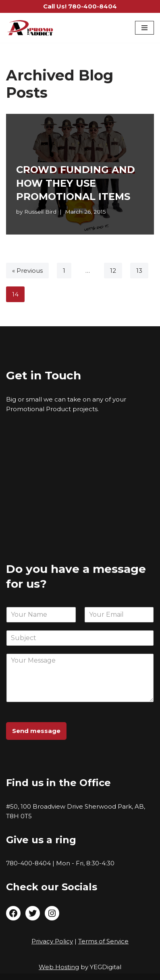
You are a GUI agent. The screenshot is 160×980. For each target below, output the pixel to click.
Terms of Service (103, 941)
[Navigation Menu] (144, 28)
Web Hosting (59, 967)
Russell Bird (40, 212)
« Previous (27, 271)
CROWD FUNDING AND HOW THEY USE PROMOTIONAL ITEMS (76, 183)
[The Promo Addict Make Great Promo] (30, 28)
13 (139, 271)
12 (113, 271)
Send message (36, 731)
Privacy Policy (52, 941)
